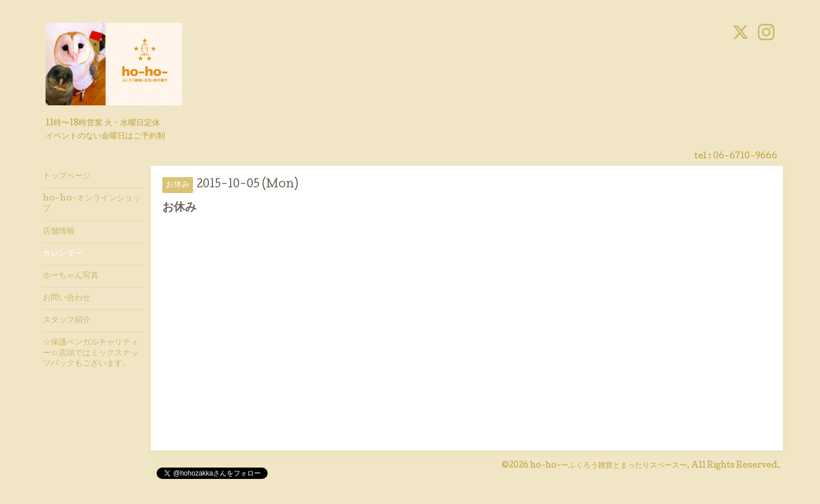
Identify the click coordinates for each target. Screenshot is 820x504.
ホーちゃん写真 (71, 276)
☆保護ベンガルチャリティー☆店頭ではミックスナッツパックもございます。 (91, 353)
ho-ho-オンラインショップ (92, 204)
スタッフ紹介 (67, 321)
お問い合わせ (67, 298)
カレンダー (63, 254)
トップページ (67, 177)
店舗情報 (59, 232)
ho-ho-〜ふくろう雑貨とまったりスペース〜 (608, 466)
